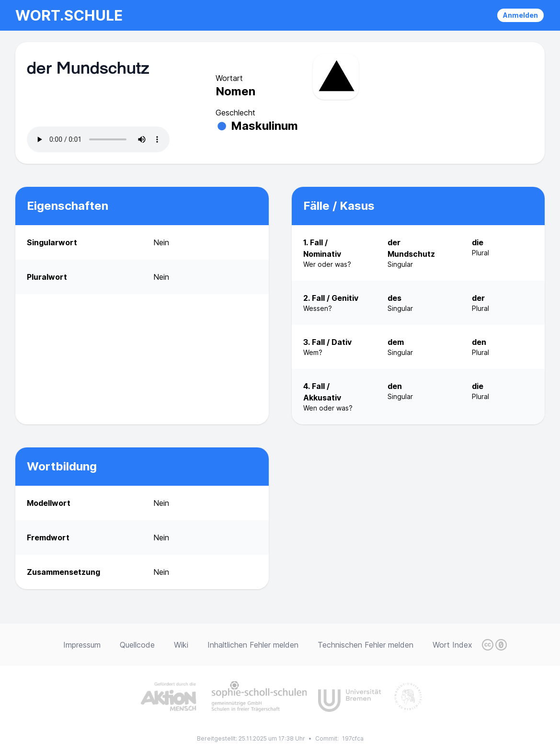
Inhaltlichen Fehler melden (253, 645)
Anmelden (520, 15)
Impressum (82, 645)
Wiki (181, 645)
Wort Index (452, 645)
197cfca (353, 738)
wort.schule (69, 15)
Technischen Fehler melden (366, 645)
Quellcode (137, 645)
